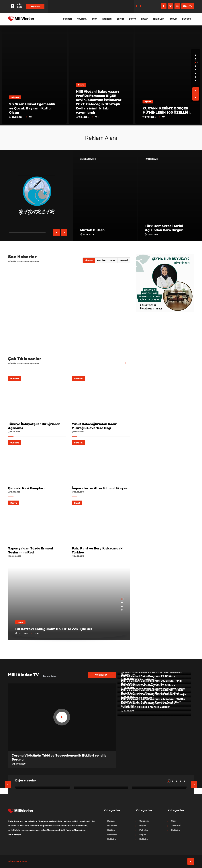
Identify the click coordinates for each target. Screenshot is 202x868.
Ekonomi (107, 19)
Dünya (133, 19)
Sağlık (173, 19)
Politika (82, 19)
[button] (196, 55)
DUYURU (187, 19)
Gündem (67, 19)
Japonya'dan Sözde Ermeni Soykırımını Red (30, 550)
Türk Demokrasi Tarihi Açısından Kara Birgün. (165, 228)
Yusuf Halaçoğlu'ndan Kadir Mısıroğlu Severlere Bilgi (94, 426)
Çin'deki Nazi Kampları (26, 488)
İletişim (112, 839)
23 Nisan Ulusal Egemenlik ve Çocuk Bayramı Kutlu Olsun (99, 108)
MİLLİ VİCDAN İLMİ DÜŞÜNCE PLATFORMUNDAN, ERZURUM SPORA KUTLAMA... (34, 106)
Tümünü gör (102, 675)
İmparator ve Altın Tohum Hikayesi (100, 488)
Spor (94, 19)
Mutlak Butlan (92, 230)
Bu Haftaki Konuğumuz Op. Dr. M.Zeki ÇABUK (54, 629)
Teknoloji (159, 19)
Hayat (144, 19)
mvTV (188, 6)
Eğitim (120, 19)
